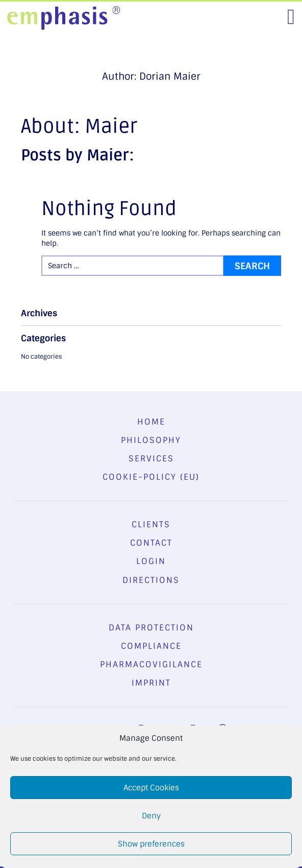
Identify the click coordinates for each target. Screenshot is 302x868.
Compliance (151, 646)
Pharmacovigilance (151, 664)
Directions (151, 580)
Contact (151, 543)
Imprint (151, 683)
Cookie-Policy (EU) (151, 477)
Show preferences (151, 844)
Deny (151, 816)
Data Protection (151, 628)
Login (151, 561)
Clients (151, 524)
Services (151, 459)
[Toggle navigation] (291, 17)
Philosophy (151, 440)
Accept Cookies (151, 788)
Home (151, 422)
